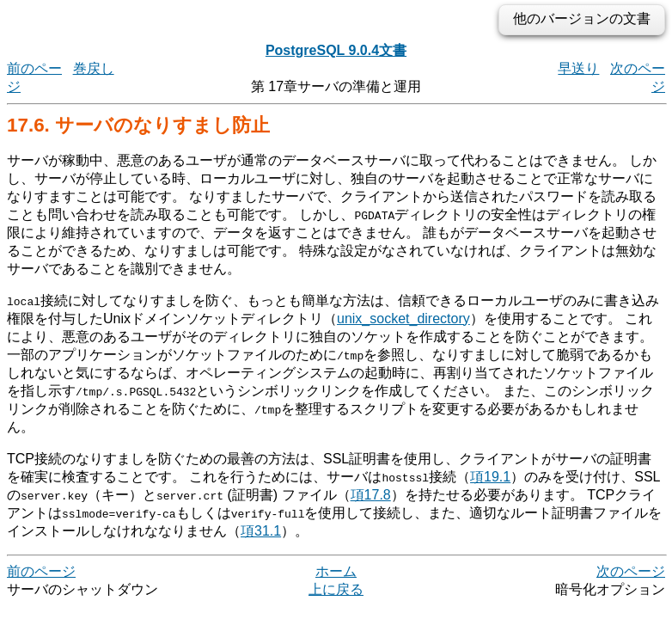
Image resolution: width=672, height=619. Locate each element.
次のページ (631, 571)
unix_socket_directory (403, 319)
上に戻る (336, 589)
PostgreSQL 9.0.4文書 (336, 50)
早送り (578, 68)
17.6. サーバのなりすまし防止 (138, 125)
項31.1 (261, 531)
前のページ (41, 571)
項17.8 (371, 495)
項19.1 (490, 477)
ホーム (336, 571)
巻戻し (94, 68)
